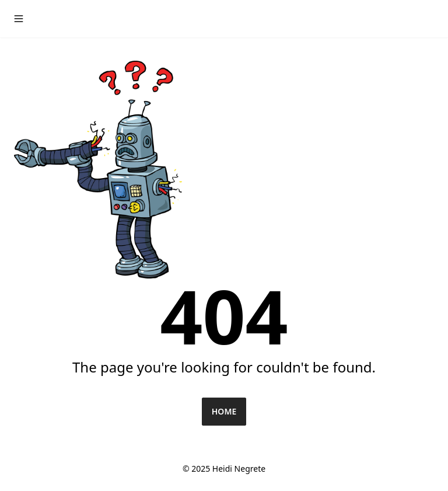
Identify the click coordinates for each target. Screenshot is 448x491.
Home (224, 411)
